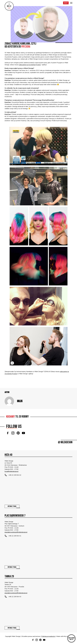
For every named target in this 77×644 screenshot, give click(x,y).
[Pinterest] (18, 433)
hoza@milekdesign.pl (11, 471)
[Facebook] (8, 433)
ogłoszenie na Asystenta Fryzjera (30, 65)
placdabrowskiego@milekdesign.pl (16, 532)
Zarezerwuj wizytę (71, 639)
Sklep (66, 3)
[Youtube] (23, 433)
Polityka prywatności (48, 636)
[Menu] (71, 3)
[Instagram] (13, 433)
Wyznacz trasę (12, 506)
